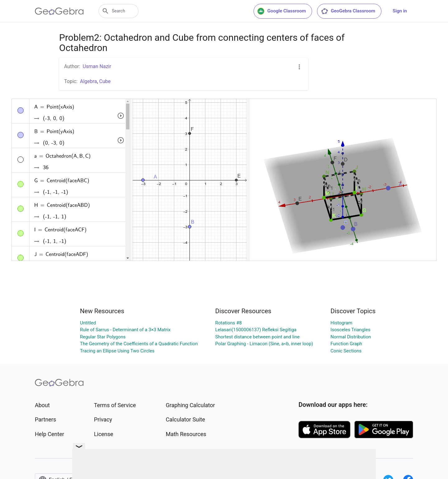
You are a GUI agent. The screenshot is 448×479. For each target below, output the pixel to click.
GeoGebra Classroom (348, 11)
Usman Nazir (97, 66)
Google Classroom (282, 11)
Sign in (400, 11)
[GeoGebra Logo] (59, 11)
